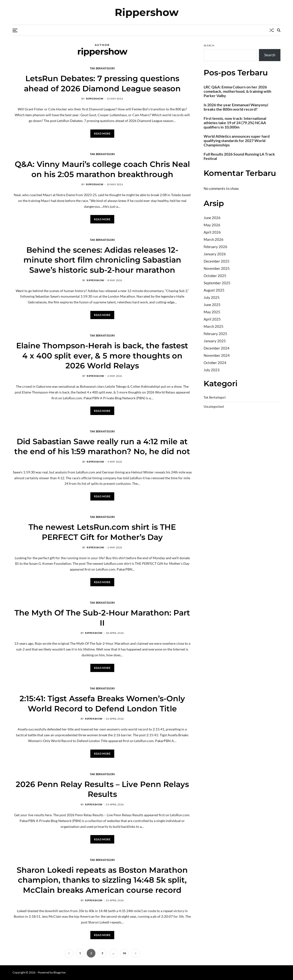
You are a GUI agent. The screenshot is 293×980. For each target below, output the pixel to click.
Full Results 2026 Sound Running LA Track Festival (239, 156)
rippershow (95, 99)
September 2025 (217, 283)
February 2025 (215, 334)
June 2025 (212, 305)
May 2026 (212, 225)
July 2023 (212, 370)
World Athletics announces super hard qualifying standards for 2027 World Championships (237, 141)
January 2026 (215, 254)
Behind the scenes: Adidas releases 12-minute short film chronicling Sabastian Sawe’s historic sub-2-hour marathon (102, 260)
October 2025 (215, 276)
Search (209, 45)
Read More (102, 133)
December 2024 (217, 348)
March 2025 (214, 326)
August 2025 (214, 290)
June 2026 (212, 218)
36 (124, 953)
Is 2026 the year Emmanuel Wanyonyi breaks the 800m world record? (236, 107)
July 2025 (212, 297)
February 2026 (215, 247)
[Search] (279, 30)
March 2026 (214, 239)
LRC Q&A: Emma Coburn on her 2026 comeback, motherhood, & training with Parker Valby (237, 91)
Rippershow (147, 12)
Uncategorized (214, 407)
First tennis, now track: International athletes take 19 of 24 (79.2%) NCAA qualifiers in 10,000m (235, 123)
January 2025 (215, 341)
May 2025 (212, 312)
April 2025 (212, 319)
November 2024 (217, 355)
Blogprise (59, 972)
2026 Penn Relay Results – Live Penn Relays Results (102, 789)
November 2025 (217, 268)
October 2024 (215, 363)
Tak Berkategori (102, 68)
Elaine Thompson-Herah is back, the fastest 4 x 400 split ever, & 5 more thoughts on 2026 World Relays (102, 356)
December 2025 (217, 261)
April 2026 (212, 232)
